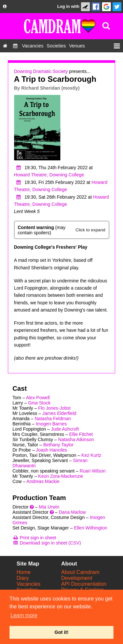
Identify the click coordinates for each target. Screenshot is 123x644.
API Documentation (84, 584)
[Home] (5, 46)
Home (24, 572)
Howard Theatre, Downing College (49, 175)
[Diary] (15, 46)
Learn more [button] (24, 615)
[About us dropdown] (5, 7)
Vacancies (29, 584)
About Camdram (81, 572)
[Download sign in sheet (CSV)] (47, 543)
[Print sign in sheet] (34, 538)
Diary (23, 578)
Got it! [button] (61, 632)
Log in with (68, 6)
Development (77, 578)
